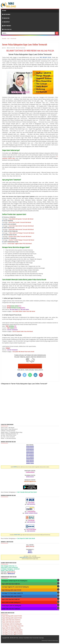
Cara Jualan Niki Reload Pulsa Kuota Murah (23, 352)
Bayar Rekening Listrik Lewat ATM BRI (11, 590)
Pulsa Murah (23, 48)
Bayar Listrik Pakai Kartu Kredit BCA (11, 584)
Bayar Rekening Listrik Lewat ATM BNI (12, 596)
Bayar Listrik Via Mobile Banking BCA (11, 602)
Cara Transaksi (7, 26)
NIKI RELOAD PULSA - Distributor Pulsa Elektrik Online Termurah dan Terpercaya (27, 638)
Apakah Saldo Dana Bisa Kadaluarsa (11, 609)
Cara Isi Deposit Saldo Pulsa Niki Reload (23, 331)
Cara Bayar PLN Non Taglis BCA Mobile (12, 632)
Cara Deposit (6, 22)
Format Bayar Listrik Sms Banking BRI (11, 606)
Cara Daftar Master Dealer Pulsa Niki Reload (24, 311)
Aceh (18, 48)
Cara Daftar (6, 18)
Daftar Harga (6, 14)
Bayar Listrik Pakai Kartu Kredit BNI (11, 599)
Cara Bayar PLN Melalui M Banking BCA (12, 630)
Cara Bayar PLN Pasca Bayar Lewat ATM (12, 593)
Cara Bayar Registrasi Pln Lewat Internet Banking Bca (15, 587)
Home (4, 11)
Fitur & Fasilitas (7, 29)
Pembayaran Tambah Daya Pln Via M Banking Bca (14, 581)
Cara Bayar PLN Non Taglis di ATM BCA (12, 634)
